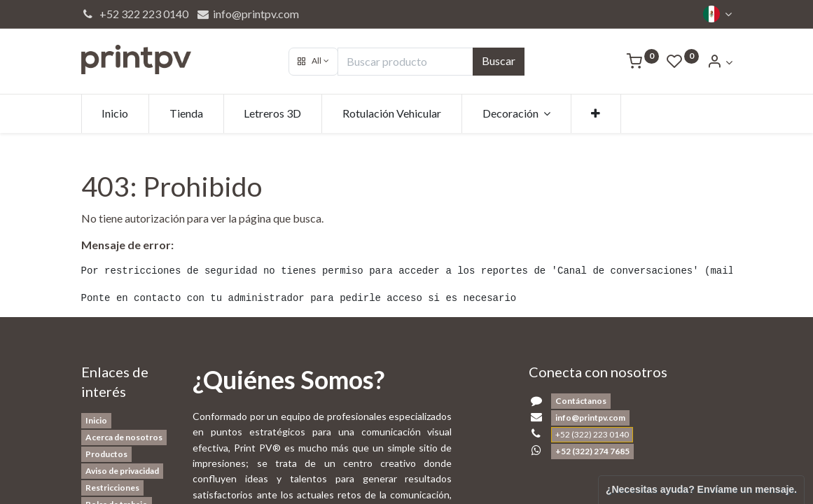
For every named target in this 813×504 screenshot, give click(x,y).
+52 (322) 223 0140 (592, 434)
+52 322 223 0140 (135, 14)
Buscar (499, 61)
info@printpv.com (248, 14)
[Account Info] (719, 62)
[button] (313, 62)
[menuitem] (116, 113)
